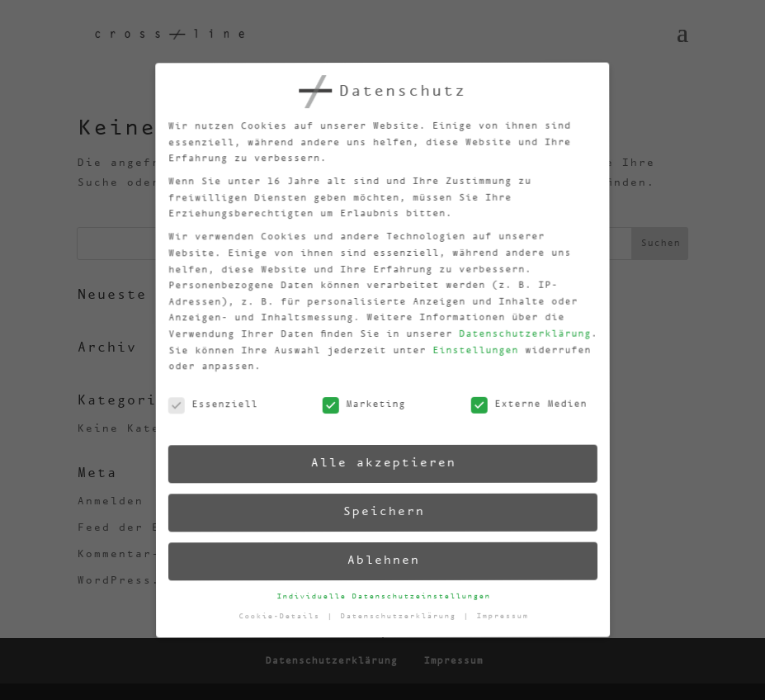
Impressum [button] (502, 613)
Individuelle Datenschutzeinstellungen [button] (383, 596)
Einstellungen (469, 348)
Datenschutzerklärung (517, 330)
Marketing (359, 406)
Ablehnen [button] (382, 560)
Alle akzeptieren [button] (380, 463)
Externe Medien (524, 402)
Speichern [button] (381, 511)
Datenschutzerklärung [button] (401, 616)
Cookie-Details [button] (283, 619)
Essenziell (208, 410)
